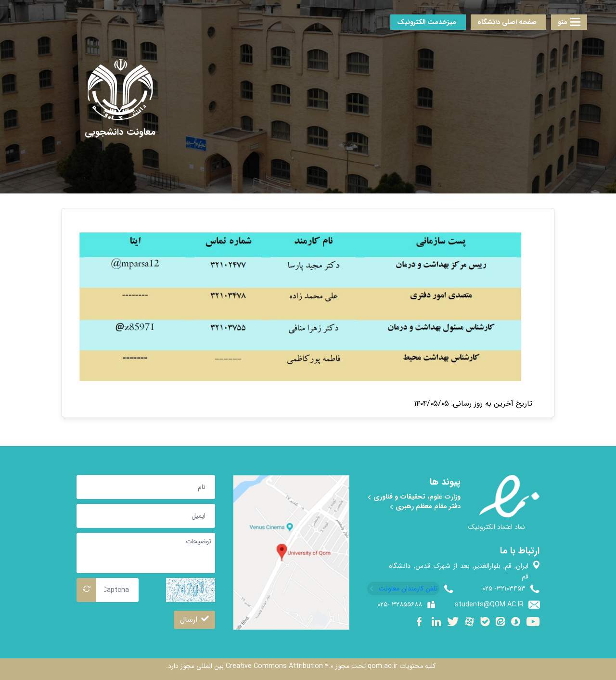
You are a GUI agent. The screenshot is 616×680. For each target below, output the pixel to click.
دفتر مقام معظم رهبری (425, 506)
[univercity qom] (120, 90)
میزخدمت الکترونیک (427, 22)
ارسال (194, 620)
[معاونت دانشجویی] (120, 133)
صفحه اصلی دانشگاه (507, 22)
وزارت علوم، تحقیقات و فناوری (414, 497)
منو (569, 22)
